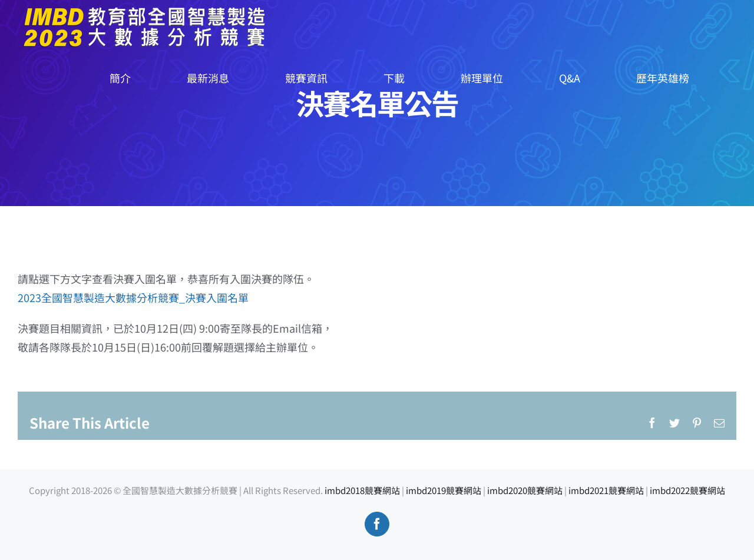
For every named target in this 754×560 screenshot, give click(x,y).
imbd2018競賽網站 (362, 490)
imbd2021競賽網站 (606, 490)
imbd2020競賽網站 (525, 490)
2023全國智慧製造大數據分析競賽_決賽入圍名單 (133, 297)
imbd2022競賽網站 (687, 490)
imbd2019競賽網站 (444, 490)
